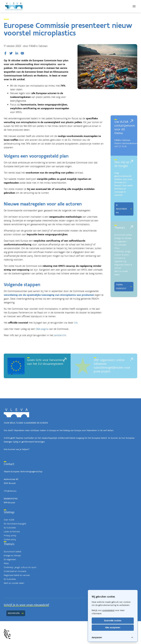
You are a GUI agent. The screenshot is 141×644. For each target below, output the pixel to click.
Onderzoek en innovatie (15, 571)
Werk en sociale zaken (14, 583)
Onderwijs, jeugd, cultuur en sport (20, 567)
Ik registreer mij (124, 209)
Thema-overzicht (124, 287)
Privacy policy (10, 536)
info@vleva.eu (10, 491)
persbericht (60, 335)
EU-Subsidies (120, 245)
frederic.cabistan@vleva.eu (127, 143)
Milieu (117, 248)
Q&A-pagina (42, 329)
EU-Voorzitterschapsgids (15, 524)
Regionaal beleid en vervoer (17, 575)
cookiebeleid (108, 610)
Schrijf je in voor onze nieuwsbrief (26, 605)
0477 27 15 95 (120, 146)
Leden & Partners (12, 532)
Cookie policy (10, 539)
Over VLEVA (9, 520)
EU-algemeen (121, 241)
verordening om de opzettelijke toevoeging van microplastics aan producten (49, 295)
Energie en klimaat (123, 238)
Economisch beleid (123, 235)
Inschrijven (16, 613)
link (76, 323)
